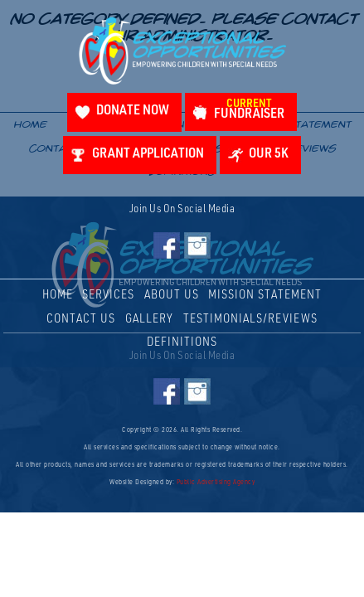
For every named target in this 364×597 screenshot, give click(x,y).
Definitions (182, 343)
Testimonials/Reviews (250, 320)
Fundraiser (249, 110)
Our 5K (269, 155)
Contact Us (81, 320)
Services (108, 296)
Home (58, 296)
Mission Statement (265, 296)
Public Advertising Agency (216, 483)
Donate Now (133, 112)
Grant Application (148, 155)
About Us (172, 296)
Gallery (149, 320)
